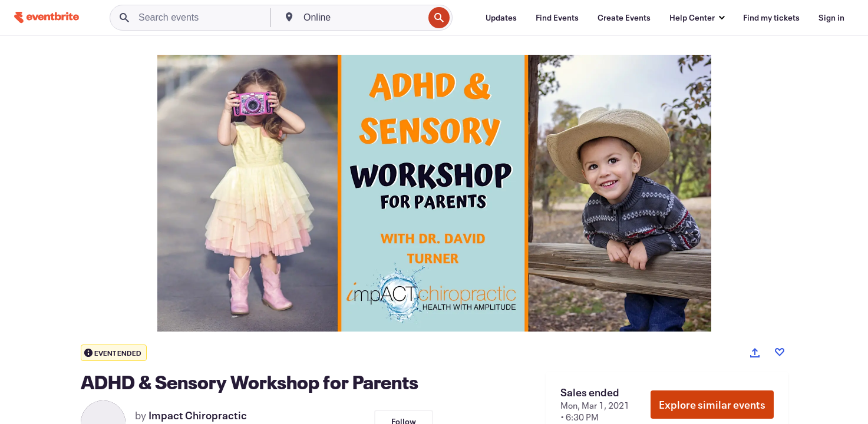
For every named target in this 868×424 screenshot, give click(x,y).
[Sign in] (831, 18)
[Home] (47, 17)
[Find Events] (557, 18)
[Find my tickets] (771, 18)
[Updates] (501, 18)
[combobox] (362, 18)
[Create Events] (624, 18)
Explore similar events (712, 405)
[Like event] (780, 352)
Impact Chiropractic (198, 415)
